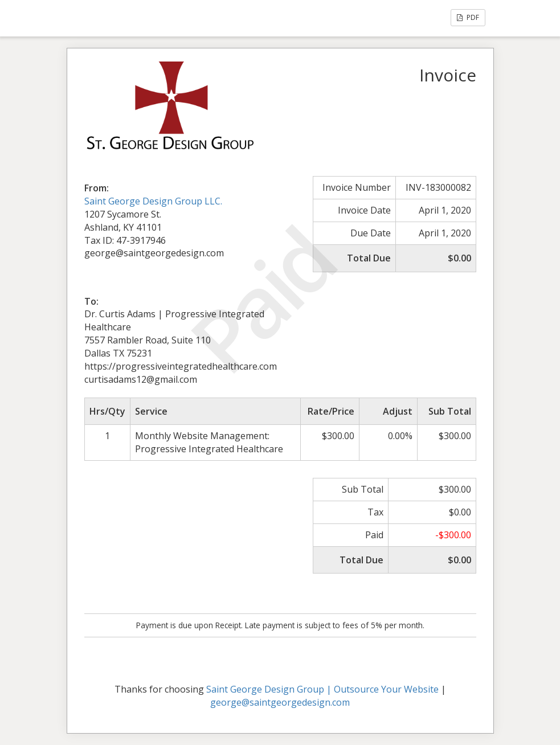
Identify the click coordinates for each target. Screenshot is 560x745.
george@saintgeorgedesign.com (280, 702)
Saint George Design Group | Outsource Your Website (322, 689)
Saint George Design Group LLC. (153, 201)
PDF (468, 17)
